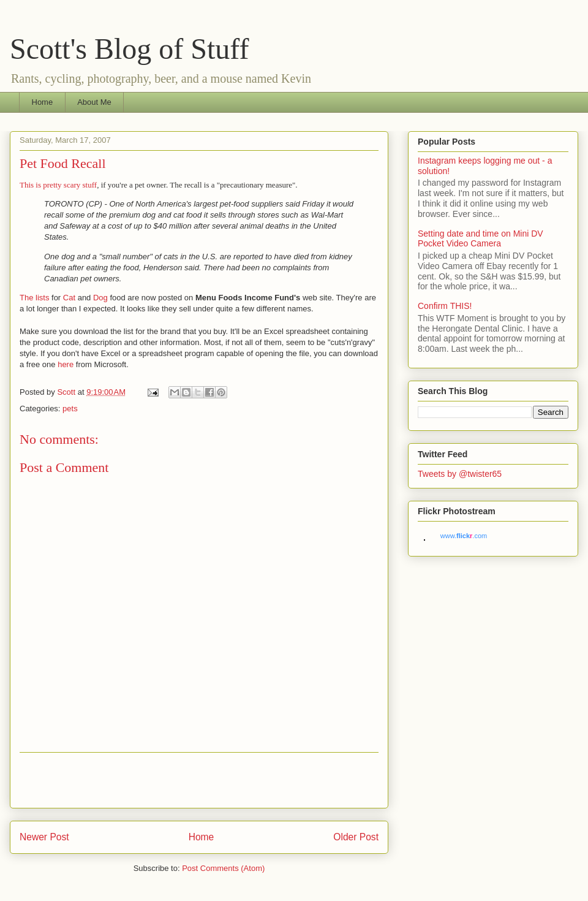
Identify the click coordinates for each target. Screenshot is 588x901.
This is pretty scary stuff (58, 185)
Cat (69, 298)
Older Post (356, 837)
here (66, 364)
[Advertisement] (199, 780)
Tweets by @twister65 (460, 474)
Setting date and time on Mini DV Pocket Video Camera (481, 239)
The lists (34, 298)
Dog (100, 298)
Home (43, 102)
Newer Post (44, 837)
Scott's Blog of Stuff (129, 49)
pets (70, 409)
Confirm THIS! (445, 306)
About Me (94, 102)
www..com (464, 536)
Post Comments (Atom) (223, 868)
